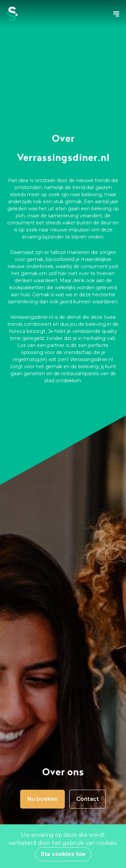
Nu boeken (43, 799)
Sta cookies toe (63, 854)
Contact (88, 799)
